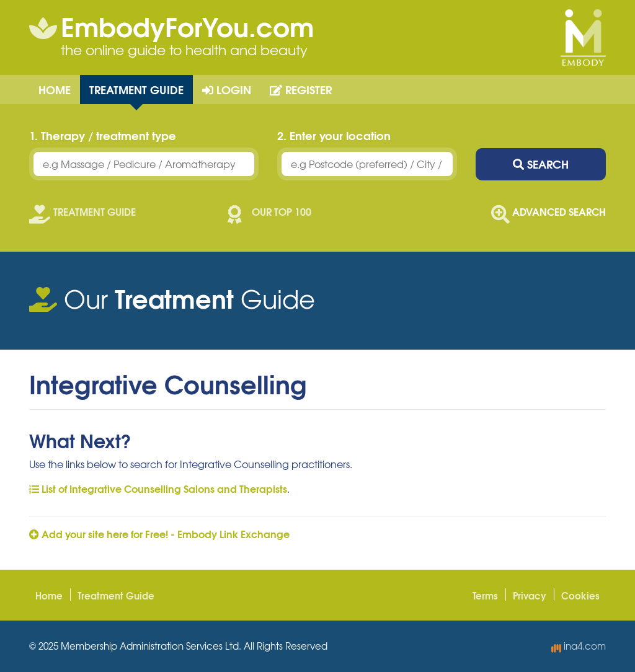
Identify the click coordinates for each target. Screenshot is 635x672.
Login (227, 89)
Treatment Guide (136, 89)
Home (55, 89)
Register (301, 89)
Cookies (580, 595)
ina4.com (579, 646)
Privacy (530, 595)
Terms (485, 595)
